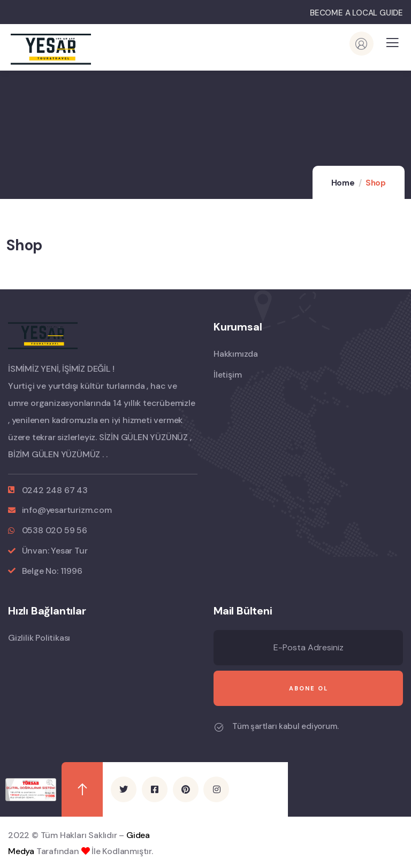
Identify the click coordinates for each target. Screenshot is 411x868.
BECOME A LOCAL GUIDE (356, 13)
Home (343, 183)
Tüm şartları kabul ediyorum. (285, 726)
